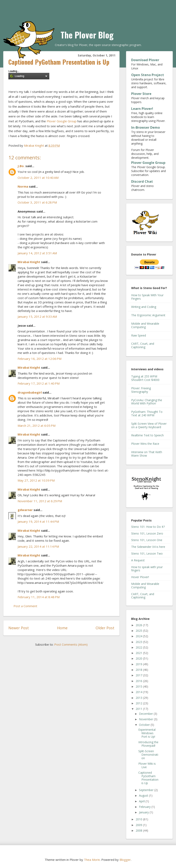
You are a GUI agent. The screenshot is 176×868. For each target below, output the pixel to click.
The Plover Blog (87, 35)
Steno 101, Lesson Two (147, 553)
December (146, 714)
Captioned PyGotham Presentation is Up (148, 778)
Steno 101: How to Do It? (148, 527)
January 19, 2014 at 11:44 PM (38, 521)
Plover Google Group (62, 121)
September (147, 790)
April (142, 801)
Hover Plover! (140, 577)
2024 (139, 636)
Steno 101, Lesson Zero (147, 533)
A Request (138, 560)
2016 (139, 681)
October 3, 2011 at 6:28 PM (37, 202)
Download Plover (145, 60)
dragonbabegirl (30, 392)
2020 (139, 658)
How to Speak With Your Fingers (147, 297)
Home (62, 628)
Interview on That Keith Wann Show (147, 454)
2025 (139, 631)
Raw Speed (139, 335)
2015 (139, 686)
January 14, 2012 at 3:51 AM (37, 253)
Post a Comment (25, 606)
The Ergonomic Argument (148, 315)
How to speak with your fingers (147, 569)
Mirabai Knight (29, 262)
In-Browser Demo (146, 127)
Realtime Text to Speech (147, 435)
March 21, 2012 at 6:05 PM (37, 426)
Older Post (105, 628)
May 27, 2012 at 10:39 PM (36, 480)
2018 (139, 670)
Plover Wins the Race (145, 444)
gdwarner (25, 510)
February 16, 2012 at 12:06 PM (39, 359)
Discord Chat (142, 181)
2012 (139, 703)
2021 (139, 653)
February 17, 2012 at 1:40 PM (39, 383)
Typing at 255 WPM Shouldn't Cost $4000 (145, 378)
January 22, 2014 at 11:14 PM (38, 546)
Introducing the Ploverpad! (148, 744)
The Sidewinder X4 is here (148, 547)
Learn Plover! (142, 109)
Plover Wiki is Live (147, 765)
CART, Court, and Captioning (143, 345)
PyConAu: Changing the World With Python (147, 402)
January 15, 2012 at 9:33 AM (37, 316)
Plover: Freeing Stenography (141, 390)
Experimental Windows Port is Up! (147, 733)
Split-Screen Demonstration (148, 755)
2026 (139, 625)
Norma (23, 186)
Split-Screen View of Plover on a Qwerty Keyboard (149, 425)
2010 (139, 819)
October (145, 725)
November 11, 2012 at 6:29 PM (40, 501)
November (146, 719)
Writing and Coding (144, 307)
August (144, 795)
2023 (139, 642)
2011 (139, 709)
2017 (139, 675)
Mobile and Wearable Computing (145, 325)
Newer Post (19, 628)
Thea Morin (92, 860)
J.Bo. (21, 166)
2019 (139, 664)
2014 (139, 692)
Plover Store (141, 94)
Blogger (125, 860)
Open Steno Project (148, 75)
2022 (139, 647)
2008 (139, 830)
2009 (139, 825)
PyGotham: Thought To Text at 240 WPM (147, 413)
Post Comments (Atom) (71, 644)
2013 (139, 698)
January (144, 812)
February (145, 807)
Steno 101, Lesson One (147, 540)
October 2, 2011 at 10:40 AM (38, 178)
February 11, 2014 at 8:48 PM (39, 597)
